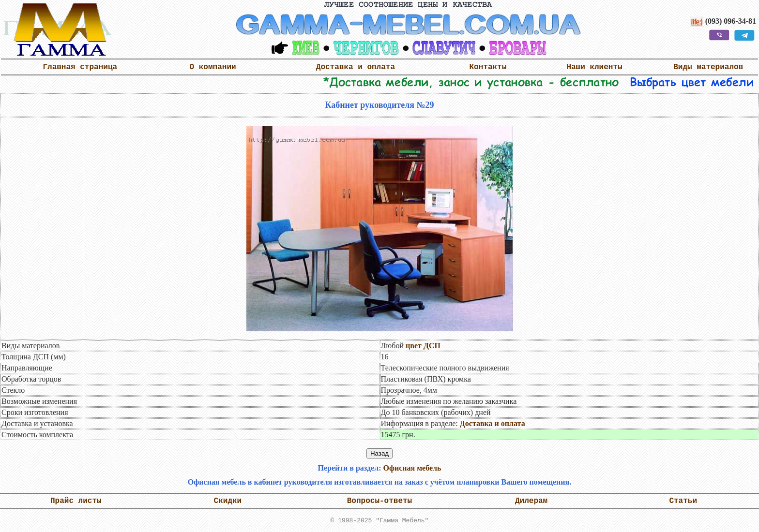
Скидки (228, 501)
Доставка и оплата (356, 67)
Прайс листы (76, 501)
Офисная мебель (412, 468)
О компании (213, 67)
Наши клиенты (594, 67)
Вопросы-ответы (379, 501)
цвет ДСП (423, 346)
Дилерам (531, 501)
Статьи (683, 501)
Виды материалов (708, 67)
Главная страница (80, 67)
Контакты (488, 67)
